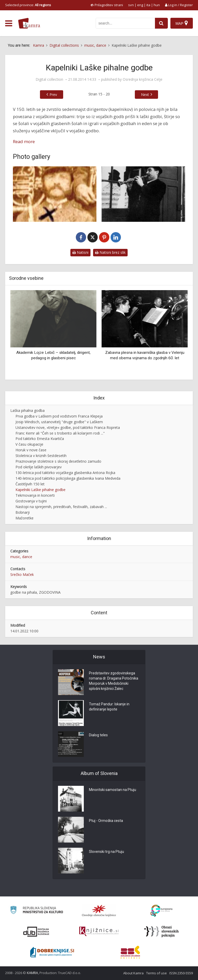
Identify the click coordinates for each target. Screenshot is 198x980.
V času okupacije (29, 444)
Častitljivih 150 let (30, 484)
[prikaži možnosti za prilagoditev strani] (107, 5)
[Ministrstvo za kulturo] (36, 911)
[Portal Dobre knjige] (52, 952)
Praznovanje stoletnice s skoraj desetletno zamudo (58, 461)
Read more (24, 141)
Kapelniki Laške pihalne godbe (40, 490)
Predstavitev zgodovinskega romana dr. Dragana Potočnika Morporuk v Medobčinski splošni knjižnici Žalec (114, 681)
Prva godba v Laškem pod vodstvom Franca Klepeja (59, 416)
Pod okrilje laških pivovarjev (39, 467)
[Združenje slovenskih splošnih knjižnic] (99, 932)
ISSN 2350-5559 (181, 973)
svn (131, 5)
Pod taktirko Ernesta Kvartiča (40, 439)
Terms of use (156, 973)
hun (157, 5)
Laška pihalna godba (27, 410)
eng (140, 5)
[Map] (182, 23)
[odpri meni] (9, 23)
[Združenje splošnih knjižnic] (130, 952)
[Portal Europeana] (162, 911)
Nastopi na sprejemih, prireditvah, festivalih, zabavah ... (61, 507)
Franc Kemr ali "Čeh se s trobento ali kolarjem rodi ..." (60, 433)
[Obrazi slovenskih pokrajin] (162, 932)
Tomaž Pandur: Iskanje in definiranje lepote (109, 707)
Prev (53, 95)
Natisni (80, 252)
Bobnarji (23, 512)
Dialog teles (98, 735)
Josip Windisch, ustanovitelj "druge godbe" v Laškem (59, 422)
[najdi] (161, 23)
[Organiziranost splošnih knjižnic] (99, 911)
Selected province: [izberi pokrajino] (28, 5)
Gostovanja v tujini (31, 501)
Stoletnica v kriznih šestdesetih (41, 456)
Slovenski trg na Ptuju (106, 852)
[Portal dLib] (36, 932)
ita (148, 5)
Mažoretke (24, 518)
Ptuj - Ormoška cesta (106, 821)
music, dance (21, 557)
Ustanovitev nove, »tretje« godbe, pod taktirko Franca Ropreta (68, 427)
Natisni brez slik (110, 252)
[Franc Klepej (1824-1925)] (55, 194)
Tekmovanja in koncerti (35, 495)
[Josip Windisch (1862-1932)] (143, 194)
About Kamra (133, 973)
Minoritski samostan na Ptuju (113, 790)
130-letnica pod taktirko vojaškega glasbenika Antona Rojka (65, 473)
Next (145, 95)
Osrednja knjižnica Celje (143, 79)
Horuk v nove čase (31, 450)
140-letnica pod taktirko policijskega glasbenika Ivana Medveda (68, 478)
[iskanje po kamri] (125, 23)
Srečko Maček (22, 574)
